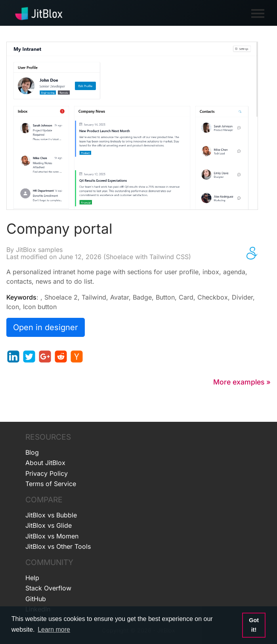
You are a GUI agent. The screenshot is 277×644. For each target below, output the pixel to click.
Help (32, 578)
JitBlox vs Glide (49, 525)
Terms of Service (51, 484)
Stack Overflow (48, 588)
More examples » (242, 382)
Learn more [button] (54, 630)
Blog (32, 452)
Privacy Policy (47, 473)
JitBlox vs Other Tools (58, 546)
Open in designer (46, 327)
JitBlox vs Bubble (51, 515)
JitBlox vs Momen (52, 536)
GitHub (36, 599)
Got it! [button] (254, 625)
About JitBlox (45, 463)
